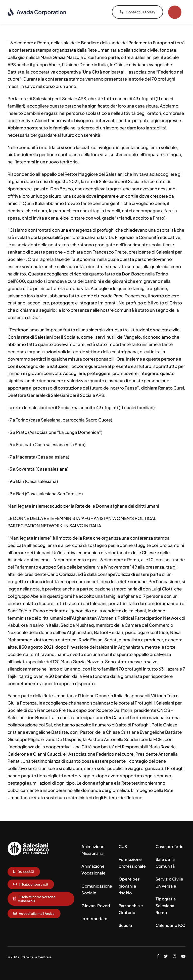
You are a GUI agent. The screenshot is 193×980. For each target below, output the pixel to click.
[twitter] (166, 956)
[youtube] (183, 956)
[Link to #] (175, 12)
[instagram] (175, 956)
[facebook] (158, 956)
